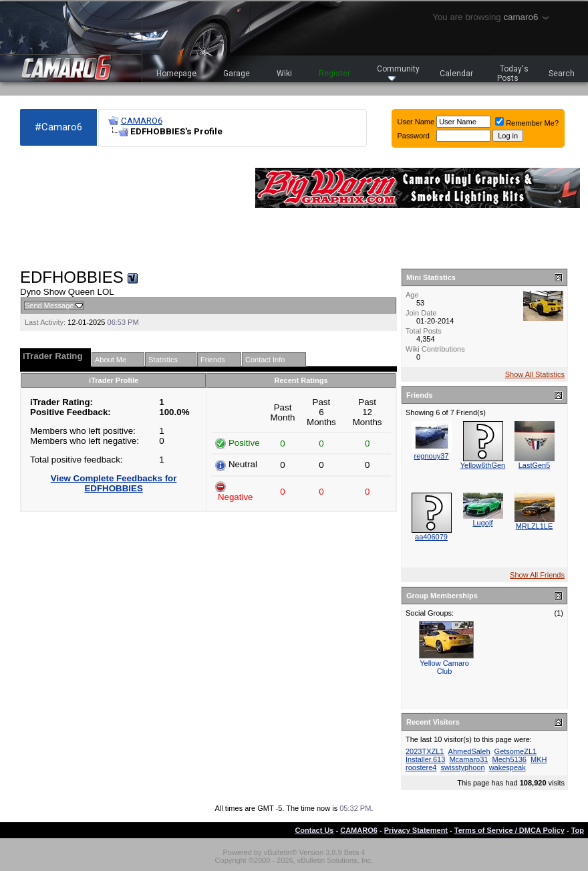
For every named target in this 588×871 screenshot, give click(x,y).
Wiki (284, 74)
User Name (416, 122)
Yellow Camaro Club (444, 667)
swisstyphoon (463, 767)
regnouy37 (432, 456)
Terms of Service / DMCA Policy (509, 830)
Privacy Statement (416, 830)
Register (334, 74)
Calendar (456, 74)
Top (578, 830)
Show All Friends (537, 575)
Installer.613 (425, 759)
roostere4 (421, 767)
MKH (539, 759)
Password (414, 136)
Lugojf (483, 523)
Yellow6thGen (483, 465)
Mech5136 (509, 759)
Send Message (49, 305)
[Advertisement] (82, 208)
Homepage (176, 74)
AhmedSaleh (469, 751)
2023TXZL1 (425, 751)
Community (398, 73)
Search (562, 74)
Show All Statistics (535, 374)
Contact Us (314, 830)
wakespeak (507, 767)
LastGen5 (535, 465)
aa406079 (431, 537)
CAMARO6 (142, 121)
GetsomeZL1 (516, 751)
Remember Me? (527, 123)
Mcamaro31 (468, 759)
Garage (237, 74)
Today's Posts (513, 74)
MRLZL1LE (535, 526)
